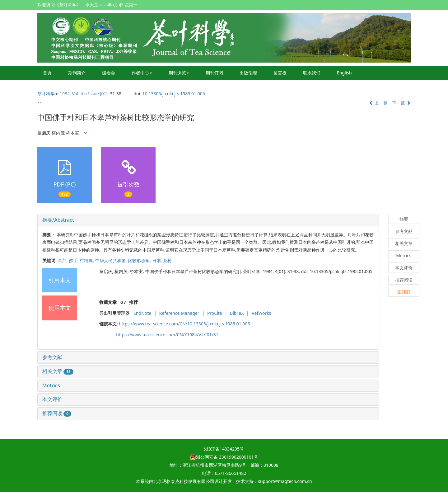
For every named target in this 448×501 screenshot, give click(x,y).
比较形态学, (140, 260)
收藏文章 (108, 302)
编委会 (109, 73)
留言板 (280, 73)
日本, (158, 260)
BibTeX (237, 313)
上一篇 (378, 103)
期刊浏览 (179, 73)
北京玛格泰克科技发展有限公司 (184, 481)
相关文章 (58, 371)
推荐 (133, 302)
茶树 (167, 260)
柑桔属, (87, 260)
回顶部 (404, 292)
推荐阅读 (57, 413)
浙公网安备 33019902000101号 (224, 457)
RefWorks (261, 313)
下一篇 (401, 103)
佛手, (74, 260)
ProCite (215, 313)
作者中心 (142, 73)
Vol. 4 (77, 94)
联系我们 (312, 73)
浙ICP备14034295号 (224, 449)
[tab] (208, 220)
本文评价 (52, 399)
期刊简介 (77, 73)
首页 (47, 73)
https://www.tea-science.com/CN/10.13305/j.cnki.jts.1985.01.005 (184, 324)
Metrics (51, 385)
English (344, 73)
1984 (65, 94)
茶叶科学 (46, 94)
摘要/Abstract (58, 220)
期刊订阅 (214, 73)
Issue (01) (98, 94)
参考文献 (52, 357)
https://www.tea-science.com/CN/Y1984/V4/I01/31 (167, 335)
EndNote (142, 313)
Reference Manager (179, 313)
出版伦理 (248, 73)
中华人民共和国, (112, 260)
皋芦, (63, 260)
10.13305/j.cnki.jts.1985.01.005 (174, 94)
